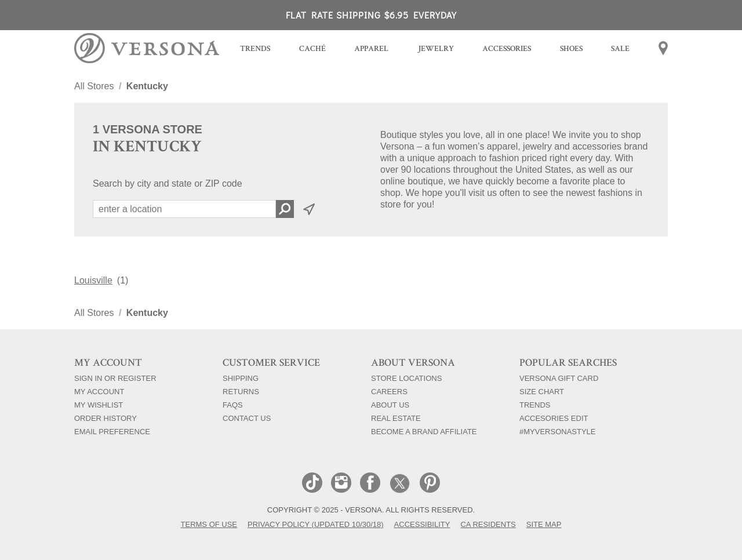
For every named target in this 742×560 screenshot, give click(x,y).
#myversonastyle (558, 431)
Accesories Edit (554, 418)
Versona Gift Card (559, 378)
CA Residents (488, 524)
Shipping (241, 378)
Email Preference (112, 431)
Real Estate (396, 418)
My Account (99, 391)
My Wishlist (99, 405)
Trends (535, 405)
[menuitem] (255, 50)
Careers (389, 391)
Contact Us (247, 418)
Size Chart (542, 391)
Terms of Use (209, 524)
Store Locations (406, 378)
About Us (390, 405)
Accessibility (422, 524)
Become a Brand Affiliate (424, 431)
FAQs (233, 405)
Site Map (544, 524)
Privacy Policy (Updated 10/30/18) (316, 524)
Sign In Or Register (115, 378)
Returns (241, 391)
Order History (106, 418)
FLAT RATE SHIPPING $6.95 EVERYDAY (371, 15)
